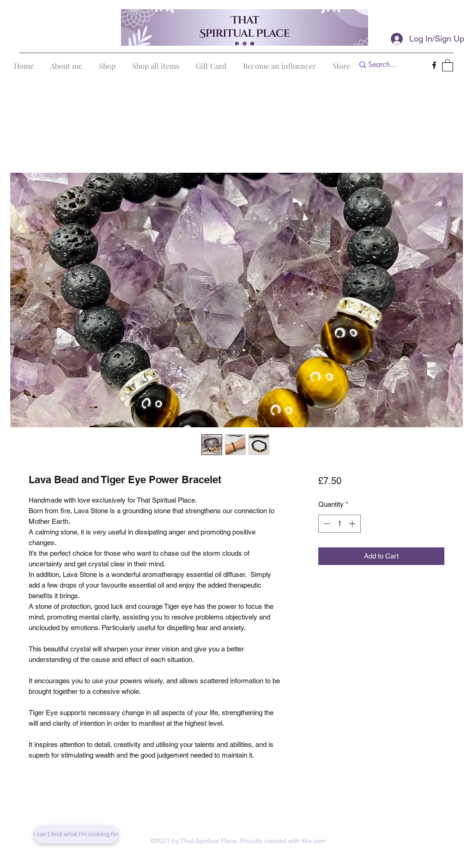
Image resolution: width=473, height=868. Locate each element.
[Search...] (389, 65)
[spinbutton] (339, 524)
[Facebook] (434, 65)
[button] (448, 65)
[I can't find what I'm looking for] (76, 834)
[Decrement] (326, 524)
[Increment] (353, 524)
